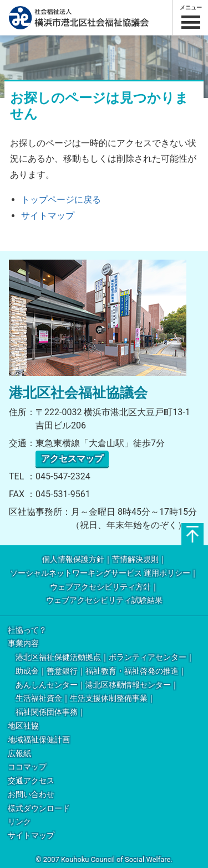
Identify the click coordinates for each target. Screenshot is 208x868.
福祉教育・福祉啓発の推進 (132, 671)
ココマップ (27, 767)
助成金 (27, 671)
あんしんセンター (47, 685)
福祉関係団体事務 (47, 712)
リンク (19, 822)
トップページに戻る (61, 200)
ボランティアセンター (148, 657)
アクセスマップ (72, 459)
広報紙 (19, 754)
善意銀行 (62, 671)
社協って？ (27, 630)
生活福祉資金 (39, 698)
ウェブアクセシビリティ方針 (100, 587)
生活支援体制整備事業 (109, 698)
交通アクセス (31, 781)
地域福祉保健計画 (39, 740)
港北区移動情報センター (128, 685)
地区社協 (23, 726)
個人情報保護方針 (73, 559)
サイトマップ (48, 216)
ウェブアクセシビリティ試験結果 (104, 600)
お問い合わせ (31, 795)
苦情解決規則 (135, 559)
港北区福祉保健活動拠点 (58, 657)
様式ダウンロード (39, 808)
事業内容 (23, 644)
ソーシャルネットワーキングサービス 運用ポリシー (100, 573)
